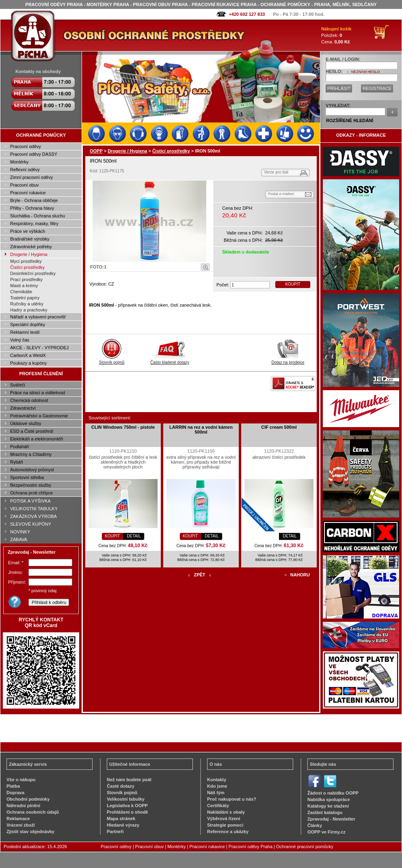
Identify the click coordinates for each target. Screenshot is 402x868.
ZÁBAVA (19, 539)
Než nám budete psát (129, 780)
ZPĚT (199, 575)
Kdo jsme (217, 786)
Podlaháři (19, 447)
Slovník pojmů (112, 360)
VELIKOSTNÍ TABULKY (34, 509)
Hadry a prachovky (29, 310)
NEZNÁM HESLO (366, 72)
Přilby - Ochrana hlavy (32, 208)
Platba (13, 786)
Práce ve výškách (28, 231)
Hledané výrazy (123, 825)
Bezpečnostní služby (31, 485)
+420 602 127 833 (247, 14)
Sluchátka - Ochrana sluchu (38, 216)
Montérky (19, 162)
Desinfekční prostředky (33, 273)
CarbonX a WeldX (28, 355)
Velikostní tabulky (126, 799)
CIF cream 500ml (279, 427)
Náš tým (216, 793)
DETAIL (134, 536)
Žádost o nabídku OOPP (333, 793)
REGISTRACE (377, 88)
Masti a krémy (24, 286)
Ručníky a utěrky (27, 304)
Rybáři (17, 462)
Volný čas (20, 340)
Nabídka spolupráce (329, 799)
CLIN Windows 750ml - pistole (123, 427)
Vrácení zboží (21, 825)
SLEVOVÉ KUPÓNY (31, 524)
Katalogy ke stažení (328, 806)
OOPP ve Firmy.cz (326, 832)
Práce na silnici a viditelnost (38, 393)
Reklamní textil (25, 332)
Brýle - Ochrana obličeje (34, 200)
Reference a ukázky (228, 831)
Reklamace (18, 819)
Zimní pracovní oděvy (31, 177)
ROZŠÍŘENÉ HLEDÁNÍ (350, 120)
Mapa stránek (121, 819)
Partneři (115, 831)
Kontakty (217, 780)
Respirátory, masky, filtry (34, 223)
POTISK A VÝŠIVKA (30, 501)
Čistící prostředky (27, 267)
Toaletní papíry (25, 298)
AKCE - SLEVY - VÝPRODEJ (39, 348)
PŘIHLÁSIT (339, 88)
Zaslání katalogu (325, 812)
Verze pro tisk (276, 172)
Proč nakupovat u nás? (232, 799)
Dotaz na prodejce (288, 360)
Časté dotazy (121, 786)
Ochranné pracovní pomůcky (305, 847)
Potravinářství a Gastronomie (39, 416)
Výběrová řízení (224, 819)
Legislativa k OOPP (127, 806)
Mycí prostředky (26, 261)
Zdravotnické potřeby (31, 247)
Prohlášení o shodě (127, 812)
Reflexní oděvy (25, 170)
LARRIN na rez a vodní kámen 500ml (201, 430)
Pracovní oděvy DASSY (34, 154)
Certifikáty (218, 806)
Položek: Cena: (336, 35)
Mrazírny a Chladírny (31, 454)
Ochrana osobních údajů (33, 812)
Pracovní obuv (24, 185)
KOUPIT (293, 284)
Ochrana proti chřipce (31, 493)
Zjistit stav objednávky (30, 831)
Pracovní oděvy (26, 146)
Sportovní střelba (27, 477)
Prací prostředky (26, 279)
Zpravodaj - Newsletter (331, 819)
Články (315, 825)
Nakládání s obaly (226, 812)
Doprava (15, 793)
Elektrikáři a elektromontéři (37, 439)
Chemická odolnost (29, 400)
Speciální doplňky (28, 324)
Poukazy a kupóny (28, 363)
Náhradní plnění (23, 806)
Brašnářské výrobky (30, 239)
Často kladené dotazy (170, 360)
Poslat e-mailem (281, 194)
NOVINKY (20, 532)
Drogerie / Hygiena (29, 254)
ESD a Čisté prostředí (32, 431)
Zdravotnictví (23, 408)
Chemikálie (21, 292)
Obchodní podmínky (28, 799)
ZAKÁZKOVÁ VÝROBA (33, 516)
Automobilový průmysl (32, 470)
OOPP (96, 151)
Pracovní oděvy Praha (251, 847)
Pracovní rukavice (28, 193)
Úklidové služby (26, 423)
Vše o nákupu (21, 780)
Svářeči (18, 385)
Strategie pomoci (225, 825)
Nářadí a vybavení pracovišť (38, 317)
